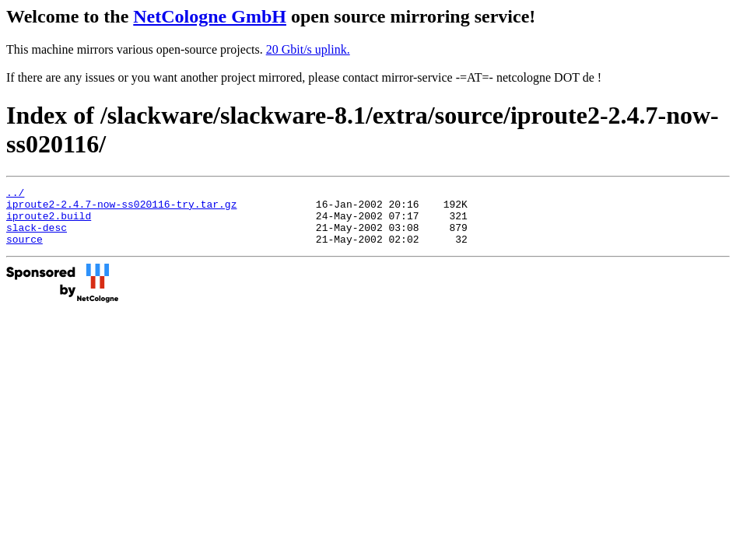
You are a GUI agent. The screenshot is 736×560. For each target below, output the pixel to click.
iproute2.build (49, 222)
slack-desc (37, 236)
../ (15, 194)
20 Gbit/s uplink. (308, 49)
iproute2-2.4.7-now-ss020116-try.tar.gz (121, 208)
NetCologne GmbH (210, 16)
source (25, 250)
